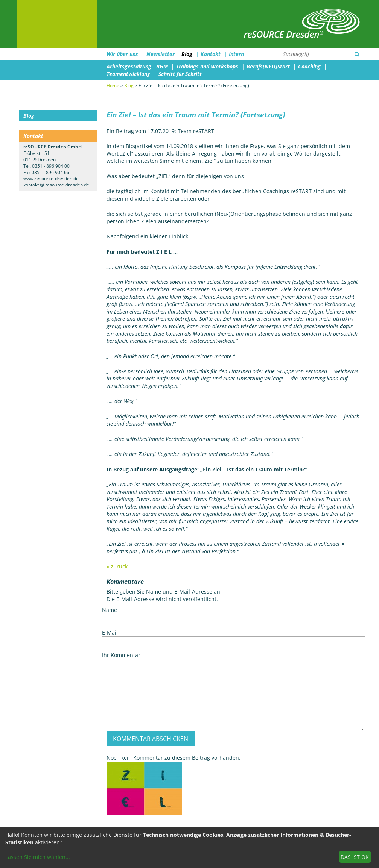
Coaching (309, 66)
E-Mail (110, 632)
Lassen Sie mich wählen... (38, 857)
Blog (187, 54)
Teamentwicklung (128, 74)
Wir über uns (122, 54)
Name (110, 610)
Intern (236, 54)
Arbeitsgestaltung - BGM (137, 66)
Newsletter (161, 54)
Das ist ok (355, 857)
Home (113, 86)
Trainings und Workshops (207, 66)
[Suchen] (357, 54)
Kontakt (211, 54)
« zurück (117, 566)
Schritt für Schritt (180, 74)
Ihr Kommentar (121, 655)
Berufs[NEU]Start (268, 66)
